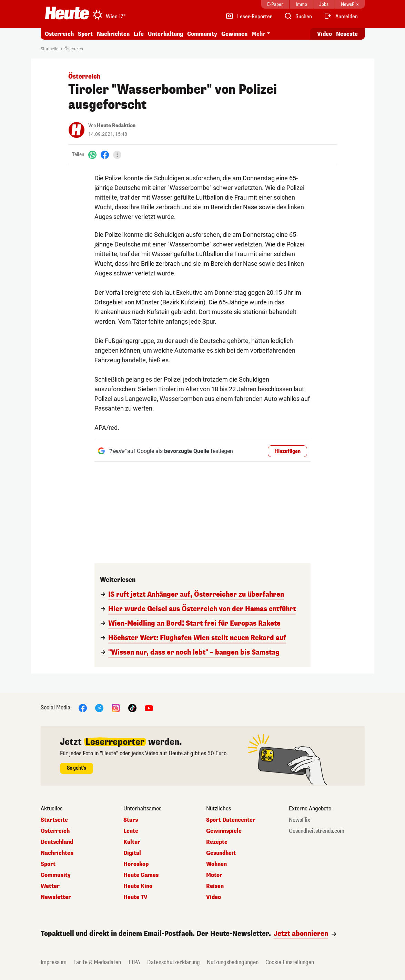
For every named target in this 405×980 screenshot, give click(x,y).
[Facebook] (105, 155)
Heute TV (135, 897)
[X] (99, 708)
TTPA (134, 962)
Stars (131, 820)
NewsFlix (300, 820)
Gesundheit (221, 853)
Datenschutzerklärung (174, 962)
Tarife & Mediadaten (97, 962)
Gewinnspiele (224, 831)
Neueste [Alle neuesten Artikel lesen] (347, 34)
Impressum (54, 962)
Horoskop (136, 864)
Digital (132, 853)
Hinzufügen (287, 451)
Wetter (50, 886)
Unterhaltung (165, 34)
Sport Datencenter (231, 820)
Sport (85, 34)
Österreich (59, 34)
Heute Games (141, 875)
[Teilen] (117, 155)
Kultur (132, 842)
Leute (131, 831)
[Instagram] (116, 708)
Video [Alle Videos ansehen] (325, 34)
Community (202, 34)
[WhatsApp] (92, 155)
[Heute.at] (67, 13)
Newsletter (56, 897)
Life (139, 34)
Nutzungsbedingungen (233, 962)
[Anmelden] (341, 17)
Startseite (49, 49)
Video (214, 897)
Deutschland (57, 842)
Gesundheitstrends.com (317, 831)
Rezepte (217, 842)
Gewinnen (234, 34)
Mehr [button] (259, 34)
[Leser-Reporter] (249, 17)
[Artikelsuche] (298, 17)
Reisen (215, 886)
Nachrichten (113, 34)
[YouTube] (149, 708)
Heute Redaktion (116, 126)
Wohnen (216, 864)
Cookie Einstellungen (290, 962)
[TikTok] (132, 708)
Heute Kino (138, 886)
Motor (214, 875)
